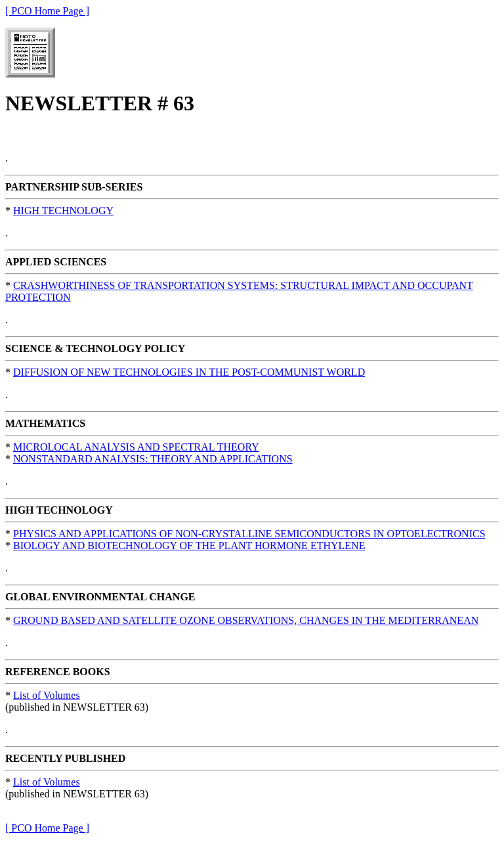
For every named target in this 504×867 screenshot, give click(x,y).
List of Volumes (47, 695)
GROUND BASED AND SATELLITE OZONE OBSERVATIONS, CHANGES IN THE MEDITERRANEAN (246, 620)
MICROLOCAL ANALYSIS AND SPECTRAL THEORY (136, 447)
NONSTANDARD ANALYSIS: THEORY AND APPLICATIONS (153, 459)
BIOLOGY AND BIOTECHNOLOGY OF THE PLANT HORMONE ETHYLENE (189, 545)
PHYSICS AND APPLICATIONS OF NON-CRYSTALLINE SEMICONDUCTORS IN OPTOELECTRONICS (249, 534)
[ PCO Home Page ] (47, 11)
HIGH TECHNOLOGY (63, 211)
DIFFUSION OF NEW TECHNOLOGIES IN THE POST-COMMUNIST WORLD (189, 372)
